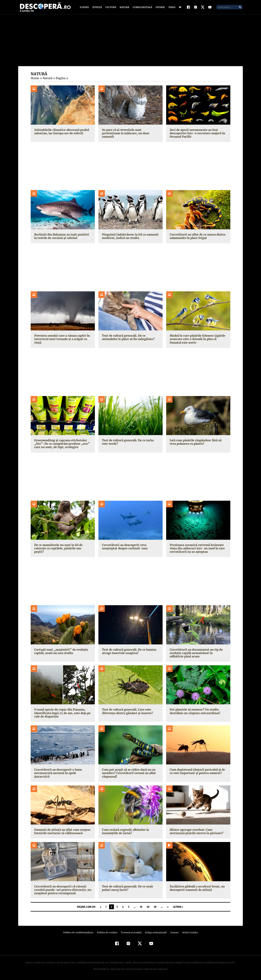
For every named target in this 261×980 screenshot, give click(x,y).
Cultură (111, 8)
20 (148, 908)
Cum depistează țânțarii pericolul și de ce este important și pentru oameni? (196, 772)
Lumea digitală (142, 8)
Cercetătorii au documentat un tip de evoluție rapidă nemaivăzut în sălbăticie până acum (198, 654)
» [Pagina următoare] (168, 908)
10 (141, 908)
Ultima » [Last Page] (178, 908)
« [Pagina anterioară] (100, 908)
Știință (97, 8)
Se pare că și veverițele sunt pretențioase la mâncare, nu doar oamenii (130, 132)
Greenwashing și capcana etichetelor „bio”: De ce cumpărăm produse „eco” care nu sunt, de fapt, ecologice (60, 445)
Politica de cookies (108, 933)
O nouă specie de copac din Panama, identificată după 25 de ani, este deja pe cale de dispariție (62, 714)
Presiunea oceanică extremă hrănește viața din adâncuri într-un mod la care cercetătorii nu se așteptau (196, 549)
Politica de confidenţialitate (80, 933)
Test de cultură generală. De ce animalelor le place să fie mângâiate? (128, 338)
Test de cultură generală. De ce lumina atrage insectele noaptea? (129, 652)
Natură (124, 8)
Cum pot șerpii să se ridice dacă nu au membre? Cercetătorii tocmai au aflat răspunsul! (128, 774)
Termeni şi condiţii (131, 933)
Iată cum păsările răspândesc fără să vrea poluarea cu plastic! (195, 443)
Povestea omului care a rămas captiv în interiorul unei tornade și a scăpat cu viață (61, 340)
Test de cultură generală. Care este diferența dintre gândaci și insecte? (126, 712)
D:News (85, 8)
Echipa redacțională (155, 933)
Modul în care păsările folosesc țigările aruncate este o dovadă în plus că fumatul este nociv (197, 340)
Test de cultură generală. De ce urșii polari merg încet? (127, 889)
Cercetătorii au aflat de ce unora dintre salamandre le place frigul (197, 237)
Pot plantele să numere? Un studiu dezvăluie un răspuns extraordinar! (194, 712)
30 (155, 908)
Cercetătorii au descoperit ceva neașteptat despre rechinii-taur (124, 547)
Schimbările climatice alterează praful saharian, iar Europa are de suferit (61, 132)
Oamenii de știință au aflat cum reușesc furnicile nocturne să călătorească (62, 832)
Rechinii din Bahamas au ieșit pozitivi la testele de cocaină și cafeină (62, 237)
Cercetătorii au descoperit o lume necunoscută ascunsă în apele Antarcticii (63, 772)
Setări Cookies (188, 933)
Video (171, 8)
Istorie (160, 8)
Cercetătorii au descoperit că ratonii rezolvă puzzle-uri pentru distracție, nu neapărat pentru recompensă (62, 890)
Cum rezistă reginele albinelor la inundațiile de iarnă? (125, 832)
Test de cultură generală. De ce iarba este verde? (130, 443)
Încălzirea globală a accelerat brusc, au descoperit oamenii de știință (197, 889)
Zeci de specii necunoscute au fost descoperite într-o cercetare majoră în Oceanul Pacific (196, 134)
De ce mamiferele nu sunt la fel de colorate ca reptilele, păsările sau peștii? (62, 547)
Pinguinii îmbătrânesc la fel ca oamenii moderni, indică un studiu (129, 237)
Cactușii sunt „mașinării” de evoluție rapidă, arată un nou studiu (60, 652)
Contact (173, 933)
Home (35, 79)
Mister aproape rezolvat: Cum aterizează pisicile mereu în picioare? (198, 832)
